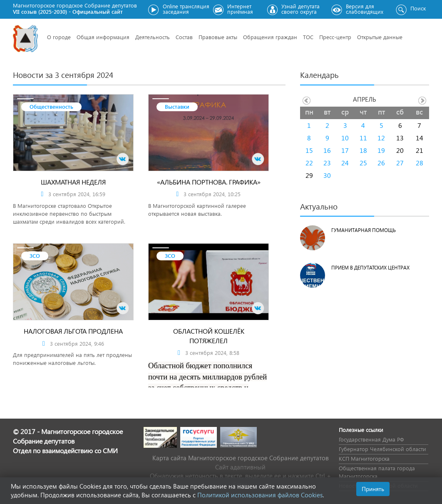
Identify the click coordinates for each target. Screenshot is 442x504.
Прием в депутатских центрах (370, 268)
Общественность (51, 106)
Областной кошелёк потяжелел (209, 336)
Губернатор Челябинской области (382, 449)
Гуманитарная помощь (364, 230)
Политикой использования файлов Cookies (260, 495)
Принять (373, 489)
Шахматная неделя (73, 182)
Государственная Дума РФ (371, 439)
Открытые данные (380, 37)
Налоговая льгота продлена (73, 331)
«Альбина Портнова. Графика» (209, 182)
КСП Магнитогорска (364, 458)
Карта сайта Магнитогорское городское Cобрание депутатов (241, 458)
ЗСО (35, 256)
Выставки (177, 106)
